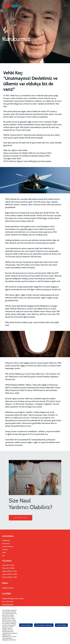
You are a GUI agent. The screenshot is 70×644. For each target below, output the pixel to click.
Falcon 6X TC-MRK (8, 568)
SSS (3, 556)
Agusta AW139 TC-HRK (10, 574)
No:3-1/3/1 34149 (8, 602)
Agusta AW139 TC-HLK (9, 571)
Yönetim (5, 550)
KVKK (4, 553)
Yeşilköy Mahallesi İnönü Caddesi (13, 599)
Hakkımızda (6, 540)
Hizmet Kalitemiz (8, 547)
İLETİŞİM (7, 594)
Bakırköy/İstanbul (8, 605)
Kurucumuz (6, 544)
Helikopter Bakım (8, 588)
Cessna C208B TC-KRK (10, 577)
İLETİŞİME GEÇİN (21, 518)
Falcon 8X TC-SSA (8, 565)
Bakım (5, 583)
